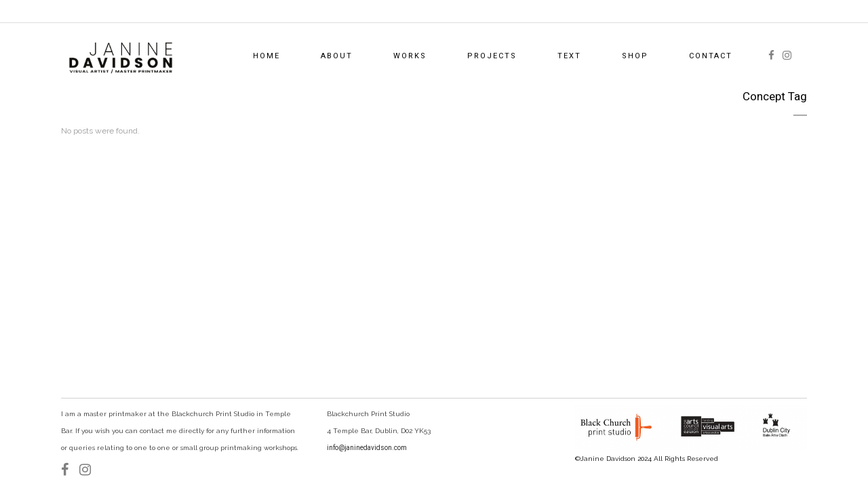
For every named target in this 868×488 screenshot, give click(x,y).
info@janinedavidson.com (367, 448)
